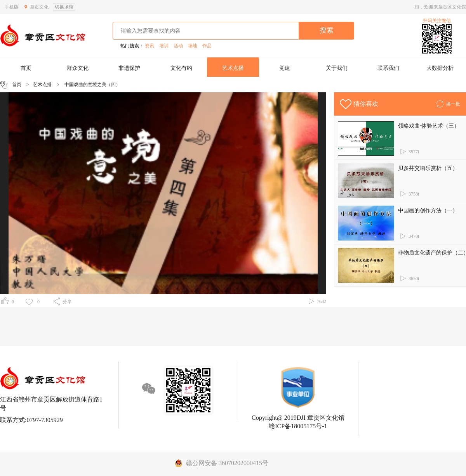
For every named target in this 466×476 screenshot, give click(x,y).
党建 (285, 68)
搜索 (327, 30)
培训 (164, 46)
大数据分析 (440, 68)
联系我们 (388, 68)
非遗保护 (129, 68)
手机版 (12, 7)
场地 (193, 46)
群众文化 (78, 68)
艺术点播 (233, 68)
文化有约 (181, 68)
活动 (178, 46)
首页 (26, 68)
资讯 (150, 46)
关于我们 (337, 68)
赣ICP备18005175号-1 (298, 426)
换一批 (448, 103)
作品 (207, 46)
